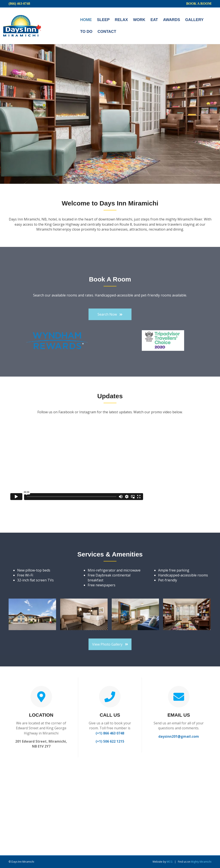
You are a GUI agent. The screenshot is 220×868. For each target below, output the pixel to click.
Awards (172, 20)
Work (139, 20)
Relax (121, 20)
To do (86, 32)
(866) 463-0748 (19, 4)
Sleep (103, 20)
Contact (107, 32)
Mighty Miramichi (201, 862)
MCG (170, 862)
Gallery (194, 20)
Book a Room (199, 4)
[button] (110, 314)
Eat (154, 20)
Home (86, 20)
